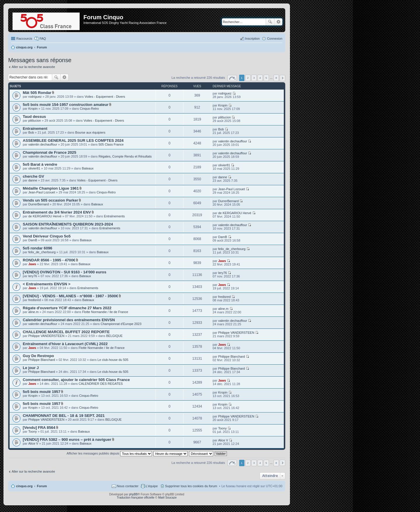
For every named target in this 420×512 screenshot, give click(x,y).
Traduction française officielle (135, 498)
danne (33, 180)
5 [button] (266, 78)
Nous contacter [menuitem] (128, 486)
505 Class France (111, 144)
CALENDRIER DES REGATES (100, 384)
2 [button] (248, 78)
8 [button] (276, 78)
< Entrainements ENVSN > (47, 284)
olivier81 (34, 168)
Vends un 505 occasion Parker (50, 200)
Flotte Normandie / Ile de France (105, 312)
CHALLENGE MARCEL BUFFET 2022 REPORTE (66, 332)
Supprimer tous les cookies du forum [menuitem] (191, 486)
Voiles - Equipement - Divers (105, 97)
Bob (31, 132)
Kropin (33, 109)
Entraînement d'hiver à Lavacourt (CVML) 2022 (65, 344)
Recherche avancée (278, 22)
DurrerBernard (38, 204)
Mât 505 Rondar (37, 93)
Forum (42, 486)
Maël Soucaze (167, 498)
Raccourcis (24, 39)
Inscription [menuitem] (252, 39)
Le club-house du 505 (113, 360)
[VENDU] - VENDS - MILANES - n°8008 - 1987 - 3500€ (70, 296)
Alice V (33, 443)
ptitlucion (35, 120)
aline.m (33, 312)
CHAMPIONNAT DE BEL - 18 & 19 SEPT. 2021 (64, 416)
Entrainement (35, 129)
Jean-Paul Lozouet (42, 192)
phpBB (133, 494)
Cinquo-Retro (89, 109)
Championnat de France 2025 (49, 152)
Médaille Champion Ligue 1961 (51, 188)
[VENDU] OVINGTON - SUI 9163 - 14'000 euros (65, 272)
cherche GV (33, 176)
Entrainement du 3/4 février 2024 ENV (57, 212)
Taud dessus (34, 117)
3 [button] (254, 78)
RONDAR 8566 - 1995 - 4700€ (49, 260)
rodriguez (35, 97)
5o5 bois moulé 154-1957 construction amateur (66, 105)
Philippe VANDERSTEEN (46, 336)
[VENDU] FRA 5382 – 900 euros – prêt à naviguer (67, 440)
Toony (33, 431)
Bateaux (87, 168)
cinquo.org (24, 486)
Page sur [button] (232, 78)
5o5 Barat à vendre (40, 164)
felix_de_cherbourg (42, 252)
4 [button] (260, 78)
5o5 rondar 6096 (37, 248)
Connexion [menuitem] (275, 39)
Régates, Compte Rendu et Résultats (125, 156)
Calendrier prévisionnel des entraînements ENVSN (69, 320)
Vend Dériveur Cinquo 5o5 (47, 236)
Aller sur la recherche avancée (33, 67)
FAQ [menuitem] (43, 39)
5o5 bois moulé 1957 (42, 392)
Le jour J (31, 368)
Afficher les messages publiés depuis (109, 453)
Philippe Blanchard (42, 360)
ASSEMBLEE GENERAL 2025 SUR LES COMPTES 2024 (73, 140)
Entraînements (114, 216)
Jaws (32, 264)
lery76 (33, 276)
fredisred (35, 300)
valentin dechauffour (43, 144)
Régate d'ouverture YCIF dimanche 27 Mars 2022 (67, 308)
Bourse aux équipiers (90, 132)
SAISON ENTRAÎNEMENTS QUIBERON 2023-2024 (68, 224)
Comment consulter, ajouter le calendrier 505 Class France (76, 380)
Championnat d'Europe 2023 (121, 324)
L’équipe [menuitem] (152, 486)
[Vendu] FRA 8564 (39, 428)
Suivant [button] (282, 78)
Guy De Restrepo (38, 356)
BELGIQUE (114, 336)
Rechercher (270, 22)
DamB (33, 240)
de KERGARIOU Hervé (45, 216)
